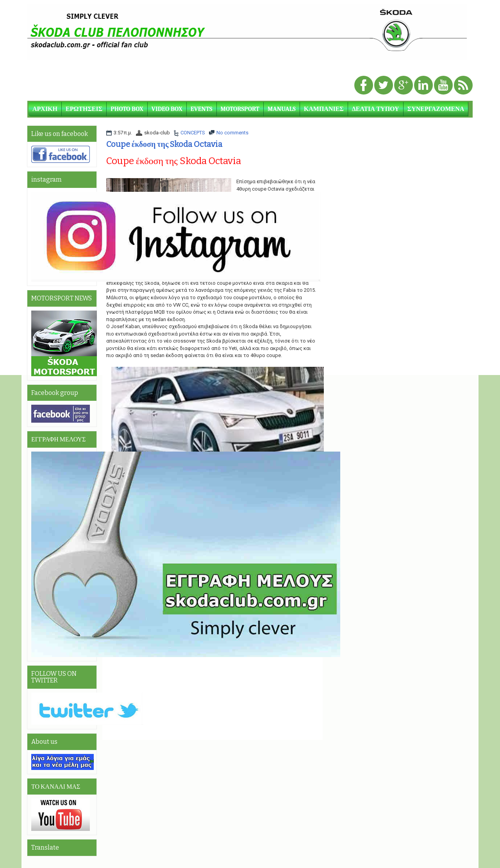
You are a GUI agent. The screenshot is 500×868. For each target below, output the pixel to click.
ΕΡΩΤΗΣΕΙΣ (84, 109)
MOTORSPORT (240, 109)
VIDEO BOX (167, 109)
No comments (232, 133)
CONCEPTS (193, 133)
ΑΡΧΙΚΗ (45, 109)
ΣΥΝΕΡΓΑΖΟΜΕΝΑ (436, 109)
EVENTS (202, 109)
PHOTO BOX (127, 109)
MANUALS (282, 109)
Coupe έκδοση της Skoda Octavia (164, 144)
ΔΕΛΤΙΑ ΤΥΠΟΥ (376, 109)
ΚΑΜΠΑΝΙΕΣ (324, 109)
